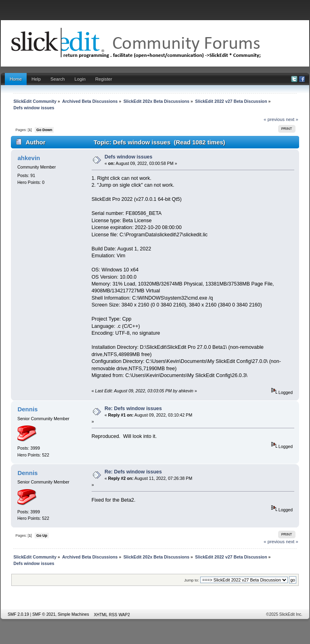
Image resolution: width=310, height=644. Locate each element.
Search (58, 79)
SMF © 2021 (44, 614)
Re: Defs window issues (133, 408)
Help (36, 79)
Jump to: (192, 580)
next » (292, 119)
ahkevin (29, 158)
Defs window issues (128, 157)
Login (80, 79)
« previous (274, 119)
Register (104, 79)
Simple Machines (73, 614)
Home (16, 79)
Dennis (27, 409)
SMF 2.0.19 (18, 614)
